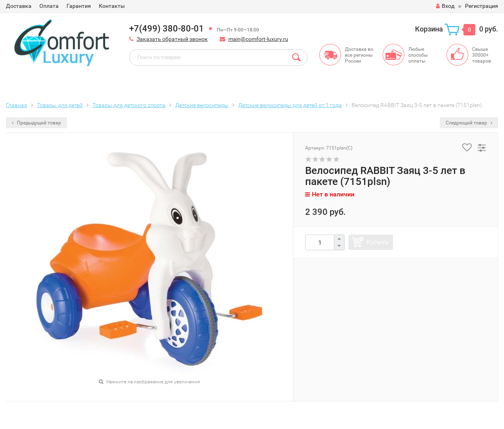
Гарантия (79, 6)
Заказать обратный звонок (172, 39)
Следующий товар (469, 123)
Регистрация (482, 6)
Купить (378, 242)
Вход (445, 6)
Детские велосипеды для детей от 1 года (290, 105)
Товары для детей (60, 105)
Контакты (112, 6)
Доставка (19, 6)
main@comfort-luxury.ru (258, 39)
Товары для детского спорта (129, 105)
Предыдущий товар (36, 123)
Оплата (49, 6)
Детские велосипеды (202, 105)
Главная (17, 105)
